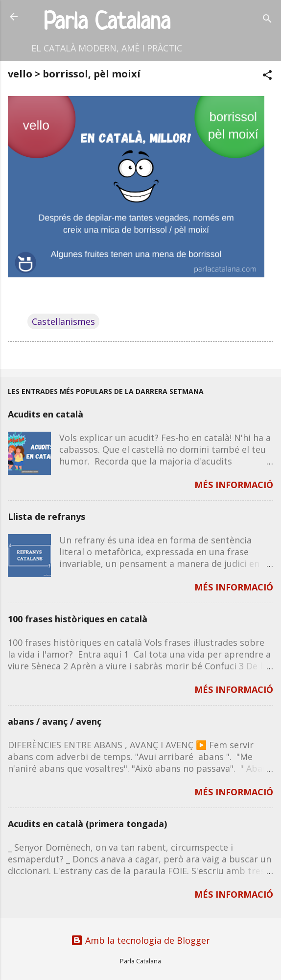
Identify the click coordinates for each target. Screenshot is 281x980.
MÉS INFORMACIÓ (234, 485)
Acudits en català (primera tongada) (87, 824)
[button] (267, 76)
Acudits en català (46, 414)
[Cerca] (267, 20)
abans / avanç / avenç (55, 721)
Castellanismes (63, 321)
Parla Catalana (107, 23)
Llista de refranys (47, 516)
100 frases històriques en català (78, 619)
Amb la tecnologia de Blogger (140, 940)
